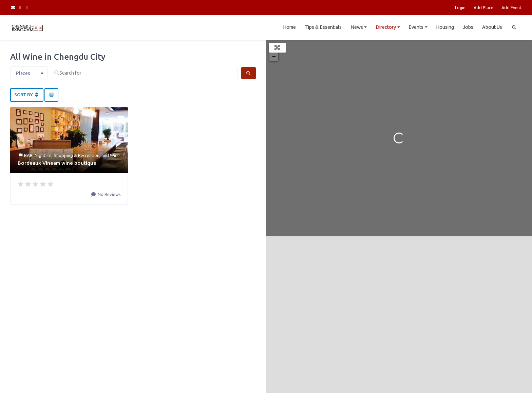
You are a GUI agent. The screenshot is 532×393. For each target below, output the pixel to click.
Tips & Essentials (323, 27)
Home (289, 27)
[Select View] (51, 95)
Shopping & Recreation (77, 155)
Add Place (483, 7)
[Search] (249, 73)
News (357, 27)
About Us (492, 27)
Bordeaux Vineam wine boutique (57, 163)
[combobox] (29, 73)
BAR (28, 155)
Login (460, 7)
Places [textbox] (23, 73)
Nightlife (43, 155)
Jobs (468, 27)
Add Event (511, 7)
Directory (386, 27)
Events (416, 27)
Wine (115, 155)
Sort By (27, 95)
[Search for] (144, 73)
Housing (445, 27)
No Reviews (109, 194)
